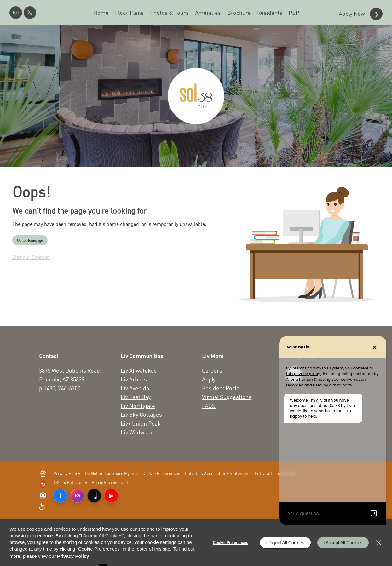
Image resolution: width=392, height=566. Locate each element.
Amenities (208, 13)
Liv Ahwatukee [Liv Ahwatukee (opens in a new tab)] (139, 370)
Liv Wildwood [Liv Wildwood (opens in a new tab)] (137, 432)
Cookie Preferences (231, 543)
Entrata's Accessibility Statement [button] (217, 473)
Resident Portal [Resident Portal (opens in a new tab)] (222, 388)
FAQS (209, 406)
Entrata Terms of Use (275, 473)
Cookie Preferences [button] (161, 473)
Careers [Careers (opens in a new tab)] (212, 370)
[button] (16, 13)
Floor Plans (129, 13)
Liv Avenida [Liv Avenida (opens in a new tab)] (135, 388)
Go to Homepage (30, 240)
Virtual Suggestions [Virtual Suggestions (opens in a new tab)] (227, 397)
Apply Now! (353, 14)
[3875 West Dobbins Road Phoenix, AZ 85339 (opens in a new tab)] (73, 375)
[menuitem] (101, 13)
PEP (294, 13)
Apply (209, 379)
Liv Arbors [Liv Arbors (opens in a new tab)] (134, 379)
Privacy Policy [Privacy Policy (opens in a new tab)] (67, 473)
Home (101, 13)
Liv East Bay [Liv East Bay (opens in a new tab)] (136, 397)
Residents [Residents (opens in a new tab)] (270, 13)
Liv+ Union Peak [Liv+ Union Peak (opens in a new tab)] (141, 423)
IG (77, 496)
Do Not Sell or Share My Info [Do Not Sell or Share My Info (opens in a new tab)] (111, 473)
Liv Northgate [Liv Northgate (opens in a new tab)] (138, 406)
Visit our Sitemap (31, 257)
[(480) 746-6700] (30, 13)
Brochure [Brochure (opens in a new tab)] (239, 13)
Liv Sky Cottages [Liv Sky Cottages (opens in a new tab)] (141, 414)
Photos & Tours (169, 13)
